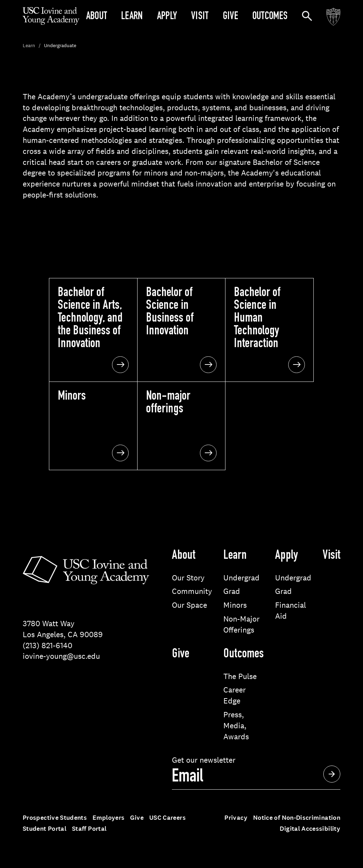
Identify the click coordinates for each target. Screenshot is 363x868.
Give (231, 17)
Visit (200, 17)
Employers (108, 818)
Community (192, 591)
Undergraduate (60, 45)
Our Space (189, 605)
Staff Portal (89, 829)
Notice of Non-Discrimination (297, 818)
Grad (232, 591)
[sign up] (256, 778)
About (97, 17)
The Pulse (240, 676)
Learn (132, 17)
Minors (235, 605)
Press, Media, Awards (236, 725)
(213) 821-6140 (48, 645)
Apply (167, 17)
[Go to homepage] (51, 23)
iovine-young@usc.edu (61, 656)
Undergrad (241, 578)
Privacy (236, 818)
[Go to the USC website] (333, 17)
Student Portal (44, 829)
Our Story (188, 578)
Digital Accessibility (310, 829)
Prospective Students (55, 818)
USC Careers (167, 818)
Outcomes (270, 17)
